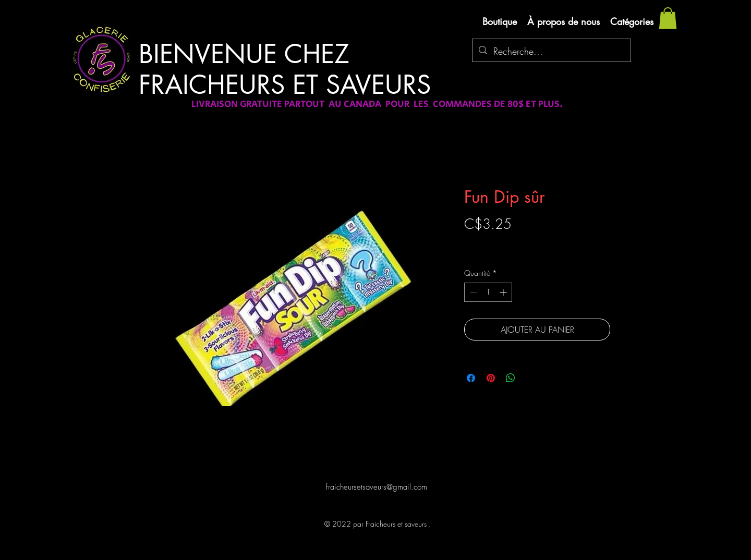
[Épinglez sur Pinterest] (491, 378)
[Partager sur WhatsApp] (511, 378)
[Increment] (504, 292)
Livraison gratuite (489, 242)
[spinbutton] (488, 292)
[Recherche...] (551, 52)
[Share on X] (530, 378)
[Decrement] (472, 292)
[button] (668, 18)
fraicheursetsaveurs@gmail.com (377, 487)
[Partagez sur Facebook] (471, 378)
